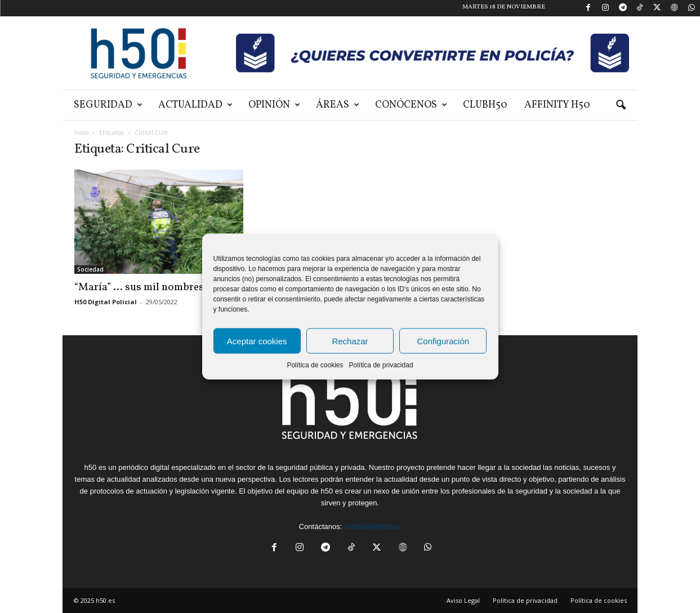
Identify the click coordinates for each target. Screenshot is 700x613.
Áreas (338, 105)
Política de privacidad (381, 365)
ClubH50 (485, 105)
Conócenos (411, 105)
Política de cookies (315, 365)
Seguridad (108, 105)
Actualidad (195, 105)
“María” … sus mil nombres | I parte (158, 287)
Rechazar (350, 341)
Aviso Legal (463, 600)
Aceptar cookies (257, 341)
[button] (621, 105)
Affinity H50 (557, 105)
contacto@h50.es (373, 527)
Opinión (274, 105)
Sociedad (90, 269)
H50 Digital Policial (106, 302)
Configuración (443, 341)
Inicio (81, 132)
